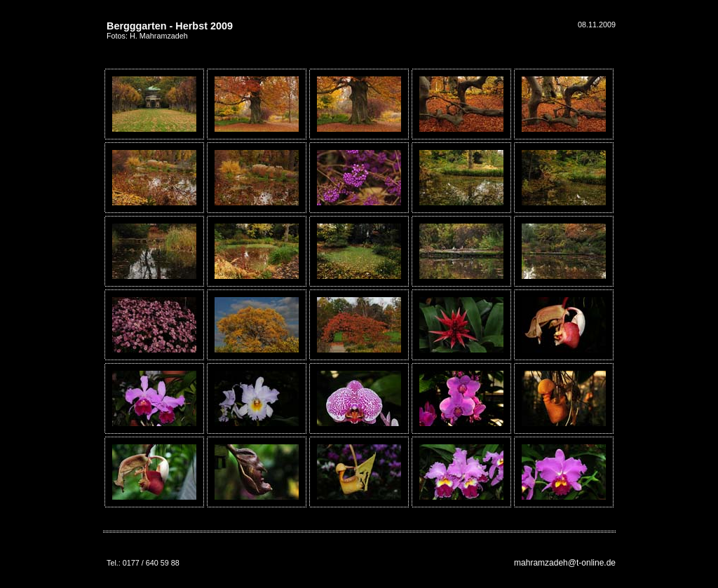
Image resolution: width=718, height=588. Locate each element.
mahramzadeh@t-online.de (565, 563)
